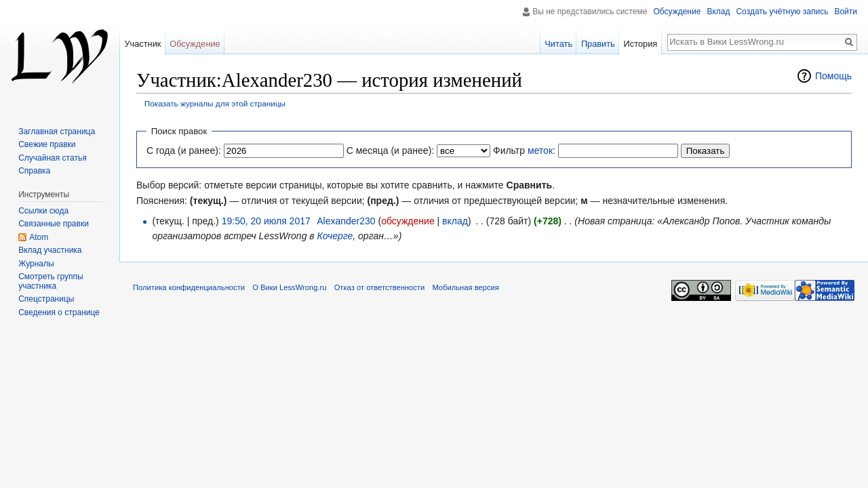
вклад (455, 221)
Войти (846, 12)
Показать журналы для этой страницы (215, 103)
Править (598, 44)
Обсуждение (677, 12)
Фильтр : (524, 150)
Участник (142, 44)
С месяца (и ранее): (391, 150)
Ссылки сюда (43, 211)
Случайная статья (52, 158)
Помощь (833, 76)
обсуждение (408, 221)
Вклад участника (50, 250)
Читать (558, 44)
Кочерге (335, 236)
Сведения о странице (59, 312)
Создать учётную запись (782, 12)
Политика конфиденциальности (189, 287)
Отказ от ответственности (380, 287)
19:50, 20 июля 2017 (266, 221)
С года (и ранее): (184, 150)
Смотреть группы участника (51, 281)
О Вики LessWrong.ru (289, 287)
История (641, 44)
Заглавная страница (57, 131)
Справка (34, 171)
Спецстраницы (46, 299)
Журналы (36, 264)
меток (540, 150)
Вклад (718, 12)
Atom (39, 237)
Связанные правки (54, 224)
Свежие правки (47, 144)
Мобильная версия (465, 287)
